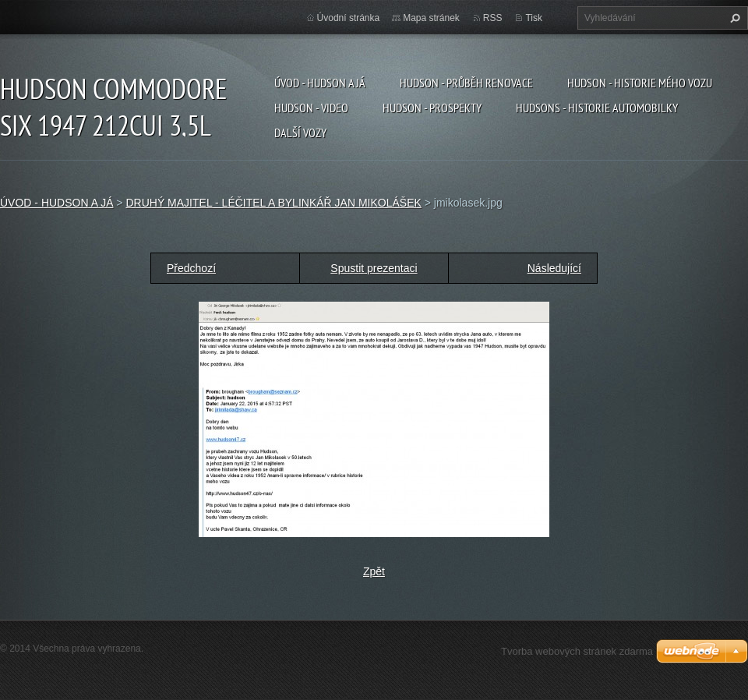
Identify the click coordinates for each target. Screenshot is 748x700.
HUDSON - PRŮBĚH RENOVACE (466, 83)
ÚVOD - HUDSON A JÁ (320, 83)
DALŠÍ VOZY (300, 133)
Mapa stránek (431, 18)
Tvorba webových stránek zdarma (577, 651)
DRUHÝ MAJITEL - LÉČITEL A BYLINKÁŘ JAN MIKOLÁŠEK (273, 203)
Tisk (534, 18)
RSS (493, 18)
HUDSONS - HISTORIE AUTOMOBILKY (597, 108)
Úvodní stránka (349, 18)
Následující (554, 268)
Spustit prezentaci (374, 268)
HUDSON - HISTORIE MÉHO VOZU (640, 83)
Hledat (733, 18)
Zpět (374, 571)
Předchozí (191, 268)
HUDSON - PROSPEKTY (432, 108)
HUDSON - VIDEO (311, 108)
